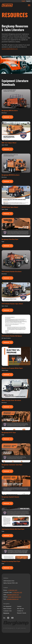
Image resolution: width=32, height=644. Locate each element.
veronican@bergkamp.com (10, 49)
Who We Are (20, 609)
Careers (19, 606)
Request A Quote (22, 613)
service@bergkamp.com (15, 597)
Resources (6, 613)
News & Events (7, 609)
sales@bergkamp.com (13, 595)
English (23, 1)
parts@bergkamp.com (13, 599)
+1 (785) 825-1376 (17, 592)
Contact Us (20, 611)
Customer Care (8, 611)
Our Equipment (7, 606)
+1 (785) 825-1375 (12, 590)
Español (28, 1)
